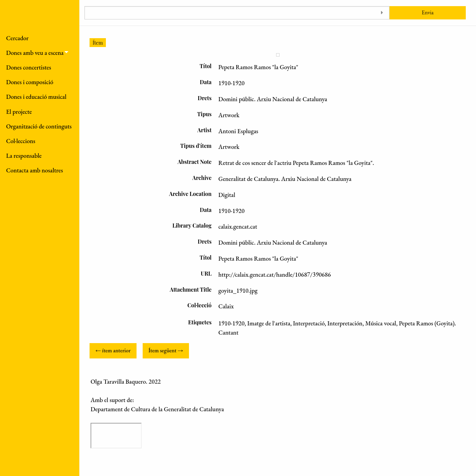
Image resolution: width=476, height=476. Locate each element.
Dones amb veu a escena (35, 53)
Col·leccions (21, 141)
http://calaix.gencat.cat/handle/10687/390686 (274, 274)
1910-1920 (231, 323)
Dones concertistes (29, 67)
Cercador (17, 38)
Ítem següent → (166, 350)
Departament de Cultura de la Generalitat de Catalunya (157, 409)
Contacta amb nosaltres (35, 170)
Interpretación (345, 323)
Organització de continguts (39, 126)
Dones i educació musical (36, 97)
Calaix (226, 306)
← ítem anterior (113, 350)
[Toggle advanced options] (382, 13)
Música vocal (381, 323)
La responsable (24, 156)
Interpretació (309, 323)
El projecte (19, 112)
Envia (428, 12)
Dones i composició (30, 82)
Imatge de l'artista (269, 323)
